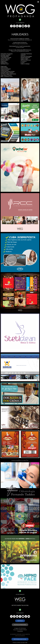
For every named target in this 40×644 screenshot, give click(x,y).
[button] (20, 621)
